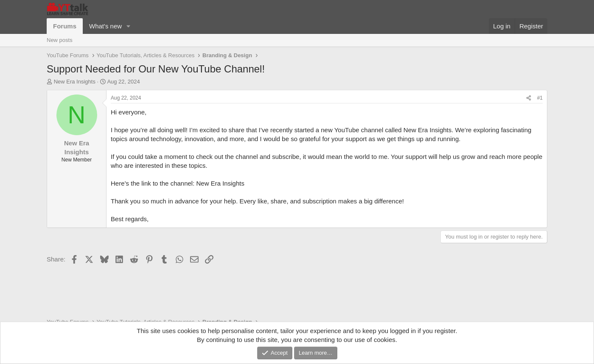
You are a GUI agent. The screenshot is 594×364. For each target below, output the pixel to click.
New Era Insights (75, 82)
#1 (540, 98)
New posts (60, 40)
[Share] (529, 98)
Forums (65, 26)
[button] (129, 26)
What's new (105, 26)
